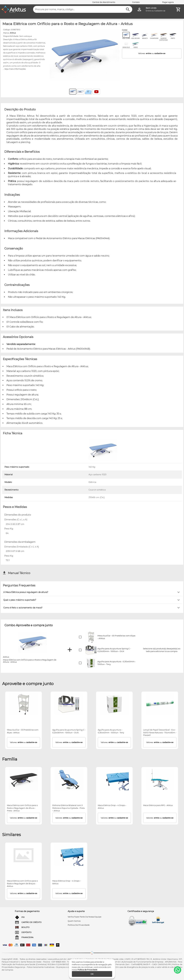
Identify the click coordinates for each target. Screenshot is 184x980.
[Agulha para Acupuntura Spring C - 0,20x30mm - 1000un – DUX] (69, 704)
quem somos (74, 921)
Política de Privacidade (87, 970)
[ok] (92, 974)
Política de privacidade (79, 925)
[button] (92, 592)
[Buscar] (128, 9)
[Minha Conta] (139, 9)
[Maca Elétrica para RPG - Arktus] (160, 780)
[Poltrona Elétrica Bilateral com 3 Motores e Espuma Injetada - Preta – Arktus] (69, 780)
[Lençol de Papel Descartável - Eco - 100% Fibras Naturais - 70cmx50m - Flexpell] (160, 704)
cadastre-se (160, 53)
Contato (136, 2)
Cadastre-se (160, 11)
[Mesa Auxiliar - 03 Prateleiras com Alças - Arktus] (23, 704)
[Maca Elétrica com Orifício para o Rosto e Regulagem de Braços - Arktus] (24, 855)
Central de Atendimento (104, 2)
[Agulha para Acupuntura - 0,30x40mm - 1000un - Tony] (114, 704)
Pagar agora (168, 2)
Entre (148, 11)
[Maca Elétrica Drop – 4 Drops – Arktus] (114, 780)
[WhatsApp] (178, 970)
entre (148, 53)
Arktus (13, 33)
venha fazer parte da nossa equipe (85, 917)
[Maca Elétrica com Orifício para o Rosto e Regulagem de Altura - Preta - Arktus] (23, 780)
